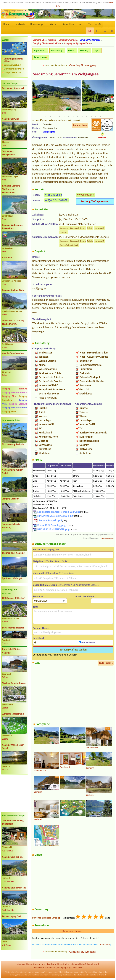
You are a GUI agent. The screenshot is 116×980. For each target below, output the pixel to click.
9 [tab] (82, 116)
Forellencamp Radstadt (13, 628)
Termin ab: (38, 597)
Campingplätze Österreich (18, 972)
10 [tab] (87, 116)
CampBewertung (12, 65)
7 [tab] (73, 116)
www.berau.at (84, 195)
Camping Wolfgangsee (90, 40)
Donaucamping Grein (12, 916)
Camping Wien (9, 411)
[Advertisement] (14, 793)
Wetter (54, 24)
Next (112, 97)
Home (6, 24)
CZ (105, 31)
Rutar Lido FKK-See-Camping (11, 651)
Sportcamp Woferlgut (12, 578)
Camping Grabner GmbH (14, 290)
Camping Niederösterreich (14, 392)
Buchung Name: (41, 628)
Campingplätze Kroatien (64, 975)
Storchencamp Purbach (13, 444)
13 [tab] (100, 116)
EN (98, 31)
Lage (96, 51)
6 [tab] (69, 116)
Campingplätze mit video (13, 60)
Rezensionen (40, 57)
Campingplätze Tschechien (83, 972)
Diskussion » (104, 945)
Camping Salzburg (14, 389)
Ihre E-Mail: (39, 638)
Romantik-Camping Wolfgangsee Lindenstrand (11, 189)
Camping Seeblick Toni (13, 857)
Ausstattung (57, 51)
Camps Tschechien (13, 72)
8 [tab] (78, 116)
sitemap (75, 964)
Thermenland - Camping (13, 553)
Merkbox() (94, 24)
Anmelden (68, 24)
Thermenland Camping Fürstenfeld (13, 822)
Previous (34, 97)
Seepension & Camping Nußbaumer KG (13, 322)
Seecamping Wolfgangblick (9, 153)
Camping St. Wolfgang (83, 65)
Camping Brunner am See (14, 888)
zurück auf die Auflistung (56, 65)
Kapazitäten (39, 51)
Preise (71, 51)
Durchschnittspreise (14, 69)
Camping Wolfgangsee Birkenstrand (13, 227)
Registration (64, 964)
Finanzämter (92, 975)
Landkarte (20, 24)
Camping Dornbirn (11, 499)
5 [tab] (64, 116)
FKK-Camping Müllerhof (13, 598)
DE (90, 31)
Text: (35, 607)
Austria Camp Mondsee (13, 353)
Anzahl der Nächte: (85, 597)
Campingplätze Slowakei (19, 975)
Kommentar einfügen (73, 931)
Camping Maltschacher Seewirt (13, 747)
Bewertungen (38, 24)
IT (112, 31)
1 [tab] (46, 116)
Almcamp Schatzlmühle (13, 714)
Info (81, 24)
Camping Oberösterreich (44, 40)
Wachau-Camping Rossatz (14, 683)
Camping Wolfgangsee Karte (77, 43)
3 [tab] (55, 116)
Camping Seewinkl (11, 119)
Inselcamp (7, 258)
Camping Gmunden (68, 40)
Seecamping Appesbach (13, 88)
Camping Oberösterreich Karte (47, 43)
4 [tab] (60, 116)
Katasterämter (82, 975)
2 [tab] (50, 116)
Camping (21, 964)
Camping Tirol (9, 396)
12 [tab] (96, 116)
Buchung (84, 51)
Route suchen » (80, 126)
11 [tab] (91, 116)
